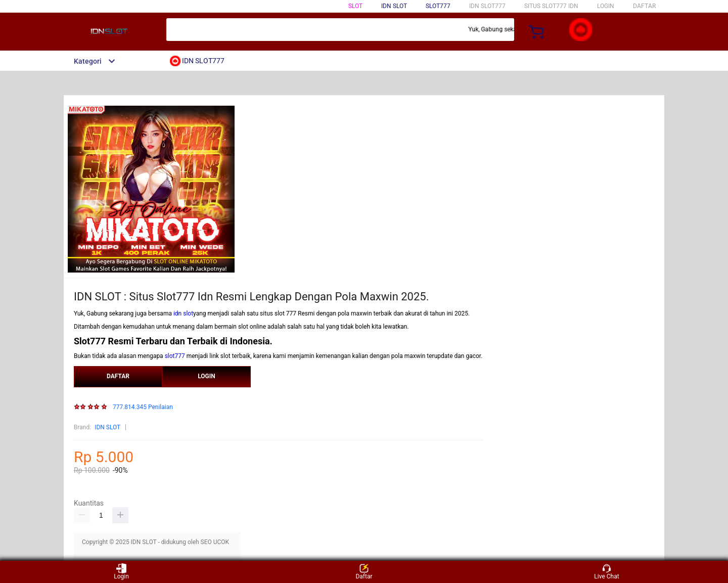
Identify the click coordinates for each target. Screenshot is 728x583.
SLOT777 (438, 6)
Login (121, 572)
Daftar (364, 572)
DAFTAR (644, 6)
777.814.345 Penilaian (143, 407)
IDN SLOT (107, 427)
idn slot (183, 313)
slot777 (175, 356)
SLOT (355, 6)
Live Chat (606, 572)
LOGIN (606, 6)
